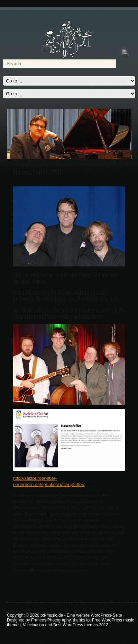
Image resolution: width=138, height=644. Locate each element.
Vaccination (33, 625)
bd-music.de (52, 615)
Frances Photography (51, 620)
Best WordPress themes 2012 (81, 625)
